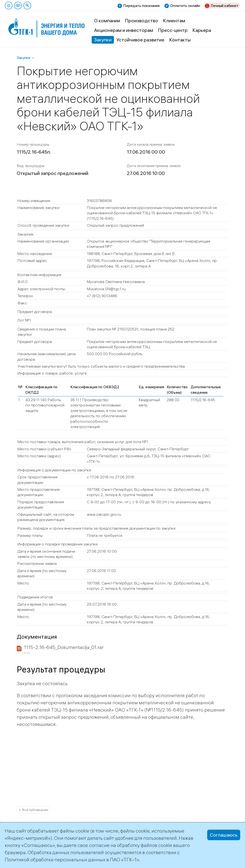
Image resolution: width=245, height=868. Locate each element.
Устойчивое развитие (140, 40)
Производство (142, 20)
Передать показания (141, 6)
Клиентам (174, 20)
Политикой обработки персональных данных (55, 859)
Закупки (103, 40)
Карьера (202, 30)
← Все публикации (33, 810)
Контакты (180, 40)
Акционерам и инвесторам (124, 30)
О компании (107, 20)
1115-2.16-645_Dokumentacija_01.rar (64, 647)
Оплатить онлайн (185, 6)
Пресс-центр (173, 30)
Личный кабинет (225, 6)
